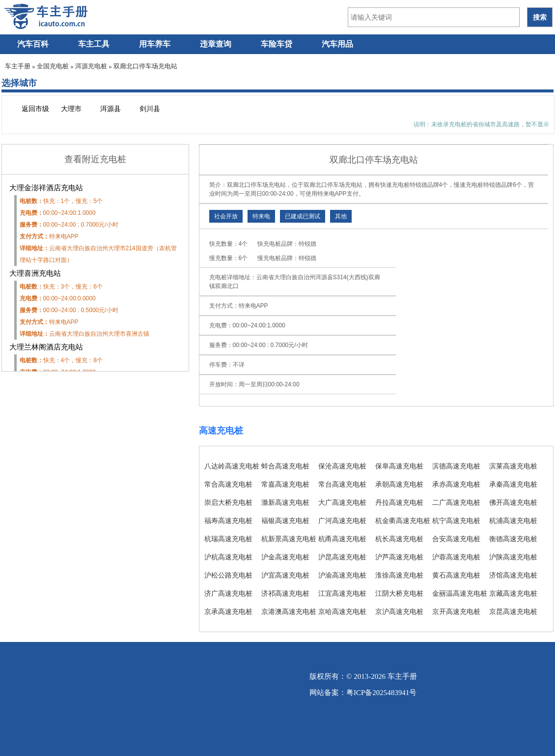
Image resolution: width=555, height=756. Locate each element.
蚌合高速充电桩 (285, 466)
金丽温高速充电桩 (460, 593)
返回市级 (35, 109)
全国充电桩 (53, 66)
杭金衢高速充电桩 (403, 521)
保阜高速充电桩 (399, 466)
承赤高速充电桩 (456, 484)
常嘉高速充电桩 (285, 484)
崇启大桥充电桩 (228, 502)
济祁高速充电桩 (285, 593)
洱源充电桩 (91, 66)
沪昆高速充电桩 (342, 557)
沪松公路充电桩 (228, 575)
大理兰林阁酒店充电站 (46, 347)
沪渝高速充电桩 (342, 575)
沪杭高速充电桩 (228, 557)
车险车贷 (277, 44)
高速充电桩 (221, 431)
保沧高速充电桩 (342, 466)
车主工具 (94, 44)
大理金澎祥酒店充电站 (46, 188)
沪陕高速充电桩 (513, 557)
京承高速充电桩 (228, 611)
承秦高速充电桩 (513, 484)
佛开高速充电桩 (513, 502)
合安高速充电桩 (456, 539)
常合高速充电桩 (228, 484)
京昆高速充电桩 (513, 611)
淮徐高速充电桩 (399, 575)
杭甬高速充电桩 (342, 539)
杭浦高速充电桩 (513, 521)
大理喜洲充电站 (35, 273)
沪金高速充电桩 (285, 557)
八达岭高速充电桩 (232, 466)
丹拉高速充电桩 (399, 502)
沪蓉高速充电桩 (456, 557)
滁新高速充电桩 (285, 502)
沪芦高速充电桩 (399, 557)
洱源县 (111, 109)
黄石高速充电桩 (456, 575)
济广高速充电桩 (228, 593)
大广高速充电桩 (342, 502)
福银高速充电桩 (285, 521)
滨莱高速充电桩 (513, 466)
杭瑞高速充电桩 (228, 539)
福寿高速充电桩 (228, 521)
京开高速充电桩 (456, 611)
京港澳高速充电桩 (289, 611)
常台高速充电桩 (342, 484)
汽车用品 (337, 44)
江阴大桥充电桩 (399, 593)
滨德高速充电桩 (456, 466)
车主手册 (18, 66)
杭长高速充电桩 (399, 539)
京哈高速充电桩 (342, 611)
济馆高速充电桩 (513, 575)
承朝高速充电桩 (399, 484)
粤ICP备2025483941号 (381, 693)
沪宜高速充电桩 (285, 575)
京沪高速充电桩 (399, 611)
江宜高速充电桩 (342, 593)
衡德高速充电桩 (513, 539)
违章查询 (216, 44)
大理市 (71, 109)
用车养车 (155, 44)
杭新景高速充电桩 (289, 539)
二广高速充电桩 (456, 502)
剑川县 (150, 109)
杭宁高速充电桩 (456, 521)
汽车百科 (33, 44)
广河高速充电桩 (342, 521)
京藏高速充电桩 (513, 593)
